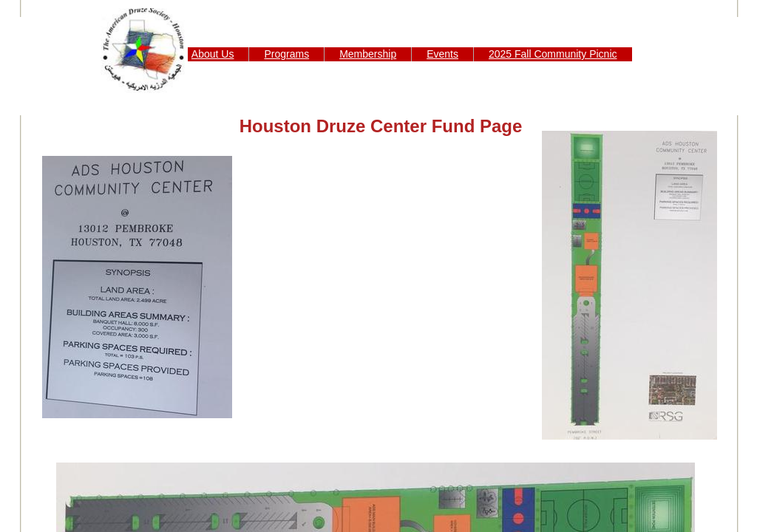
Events (442, 54)
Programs (286, 54)
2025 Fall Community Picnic (553, 54)
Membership (368, 54)
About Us (213, 54)
